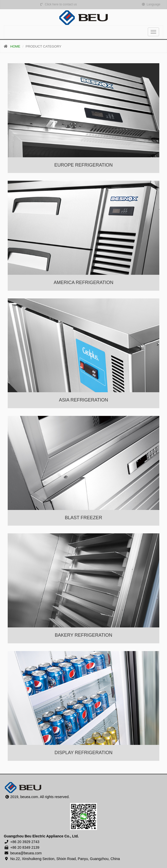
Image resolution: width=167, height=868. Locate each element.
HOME (15, 46)
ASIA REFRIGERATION (84, 400)
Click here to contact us (58, 4)
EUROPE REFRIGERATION (84, 165)
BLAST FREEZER (84, 518)
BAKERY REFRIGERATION (83, 635)
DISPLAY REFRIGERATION (83, 753)
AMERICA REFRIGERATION (83, 282)
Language (151, 4)
